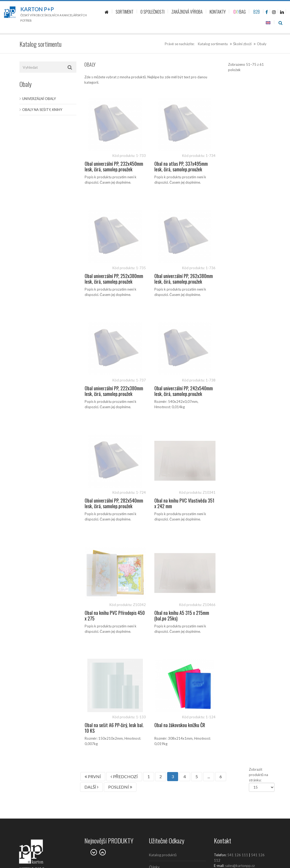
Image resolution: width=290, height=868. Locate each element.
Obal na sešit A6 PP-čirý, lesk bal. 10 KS (175, 503)
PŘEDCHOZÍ (124, 552)
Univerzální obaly (39, 99)
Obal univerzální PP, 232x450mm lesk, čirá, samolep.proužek (105, 169)
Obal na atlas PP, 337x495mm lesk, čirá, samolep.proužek (176, 167)
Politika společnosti (164, 749)
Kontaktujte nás (161, 654)
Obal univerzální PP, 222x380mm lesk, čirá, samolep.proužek (170, 282)
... (209, 552)
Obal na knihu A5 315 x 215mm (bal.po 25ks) (112, 503)
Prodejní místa (160, 678)
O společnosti (160, 666)
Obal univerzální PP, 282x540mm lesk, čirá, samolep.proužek (105, 394)
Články (154, 642)
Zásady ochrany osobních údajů (174, 703)
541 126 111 (238, 630)
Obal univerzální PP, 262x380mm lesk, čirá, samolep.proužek (105, 282)
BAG (240, 12)
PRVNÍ (93, 552)
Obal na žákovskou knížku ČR (239, 500)
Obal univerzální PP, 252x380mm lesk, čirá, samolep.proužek (234, 169)
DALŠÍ (91, 562)
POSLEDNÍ (120, 562)
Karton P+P (37, 9)
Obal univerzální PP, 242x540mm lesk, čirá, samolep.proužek (234, 282)
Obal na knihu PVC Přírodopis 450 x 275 (240, 391)
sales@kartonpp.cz (240, 641)
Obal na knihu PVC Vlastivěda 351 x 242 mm (175, 391)
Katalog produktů (163, 630)
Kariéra (155, 690)
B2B (257, 12)
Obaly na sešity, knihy (42, 110)
